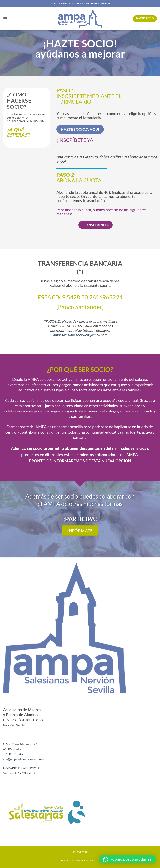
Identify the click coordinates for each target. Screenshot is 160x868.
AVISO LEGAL (80, 852)
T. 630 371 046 (13, 754)
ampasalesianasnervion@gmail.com (80, 335)
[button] (5, 19)
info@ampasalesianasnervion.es (24, 759)
